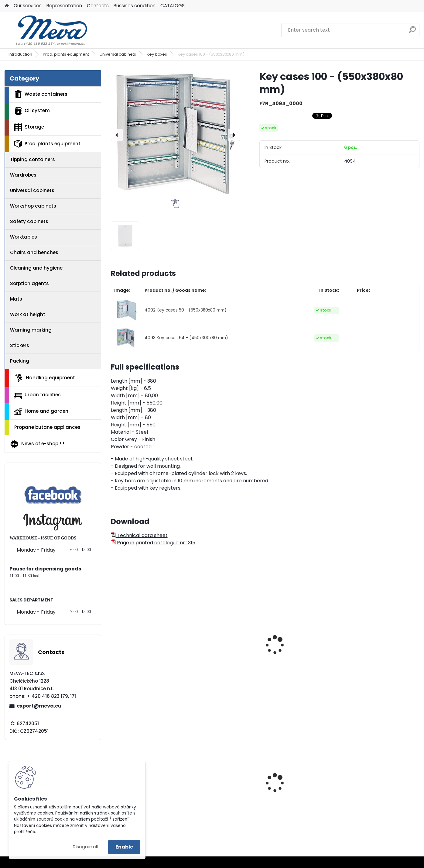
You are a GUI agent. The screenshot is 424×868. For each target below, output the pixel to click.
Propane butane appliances (47, 427)
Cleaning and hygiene (36, 268)
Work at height (28, 314)
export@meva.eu (39, 706)
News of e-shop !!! (37, 444)
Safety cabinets (29, 221)
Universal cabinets (118, 54)
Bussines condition (135, 6)
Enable (124, 847)
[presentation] (117, 135)
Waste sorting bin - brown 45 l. (303, 780)
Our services (28, 6)
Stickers (20, 345)
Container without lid (375, 783)
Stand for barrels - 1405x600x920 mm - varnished (139, 795)
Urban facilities (38, 395)
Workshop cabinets (33, 206)
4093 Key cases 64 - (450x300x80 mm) (186, 338)
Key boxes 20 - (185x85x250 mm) (136, 662)
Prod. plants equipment (66, 54)
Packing (20, 361)
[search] (412, 32)
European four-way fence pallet (223, 794)
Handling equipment (45, 378)
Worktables (24, 237)
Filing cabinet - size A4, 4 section (301, 662)
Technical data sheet (139, 535)
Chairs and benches (34, 252)
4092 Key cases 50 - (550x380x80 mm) (186, 310)
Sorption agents (29, 283)
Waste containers (41, 94)
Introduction (20, 54)
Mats (16, 299)
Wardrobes (23, 175)
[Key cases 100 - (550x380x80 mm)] (175, 135)
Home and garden (41, 411)
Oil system (32, 111)
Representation (64, 6)
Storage (29, 127)
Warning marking (31, 330)
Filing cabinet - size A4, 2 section (223, 662)
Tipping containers (32, 159)
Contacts (98, 6)
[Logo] (46, 30)
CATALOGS (173, 6)
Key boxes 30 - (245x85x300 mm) (372, 662)
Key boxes (157, 54)
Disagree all (85, 847)
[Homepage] (7, 6)
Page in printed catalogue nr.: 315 (153, 543)
